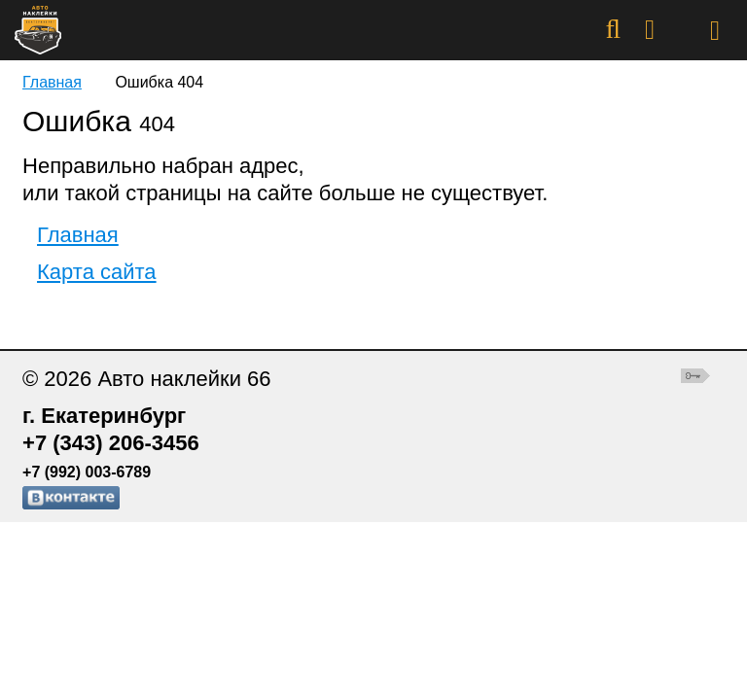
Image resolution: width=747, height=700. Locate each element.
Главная (52, 82)
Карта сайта (97, 272)
